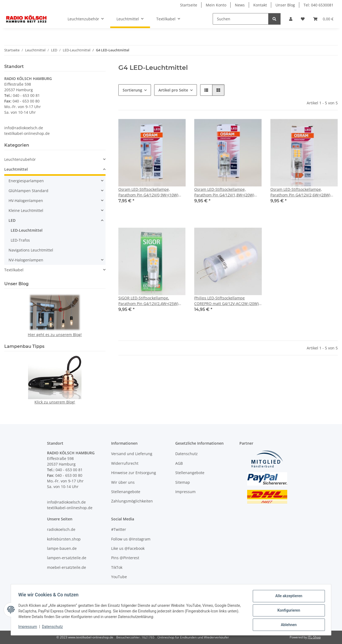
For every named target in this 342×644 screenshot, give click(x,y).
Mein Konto (216, 5)
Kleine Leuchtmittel (26, 210)
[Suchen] (241, 19)
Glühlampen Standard (28, 191)
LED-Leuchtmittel (27, 230)
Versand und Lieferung (132, 454)
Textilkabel (14, 270)
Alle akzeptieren (287, 597)
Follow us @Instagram (131, 539)
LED (12, 220)
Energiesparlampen (26, 181)
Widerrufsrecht (125, 463)
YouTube (119, 577)
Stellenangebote (126, 492)
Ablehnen (287, 625)
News (240, 5)
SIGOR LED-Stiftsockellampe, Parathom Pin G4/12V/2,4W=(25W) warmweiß (148, 301)
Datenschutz (54, 627)
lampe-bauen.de (62, 548)
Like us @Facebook (128, 548)
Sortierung (132, 90)
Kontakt (260, 5)
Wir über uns (123, 482)
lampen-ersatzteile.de (67, 558)
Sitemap (183, 482)
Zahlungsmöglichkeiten (132, 501)
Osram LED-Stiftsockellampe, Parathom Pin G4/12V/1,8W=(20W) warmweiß (224, 192)
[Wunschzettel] (303, 19)
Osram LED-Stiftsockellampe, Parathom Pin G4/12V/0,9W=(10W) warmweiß (148, 192)
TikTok (117, 567)
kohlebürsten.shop (64, 539)
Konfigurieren (287, 611)
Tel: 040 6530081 (318, 5)
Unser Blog (285, 5)
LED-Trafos (20, 240)
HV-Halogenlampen (26, 201)
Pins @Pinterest (125, 558)
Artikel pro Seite (173, 90)
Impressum (29, 627)
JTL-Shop (314, 637)
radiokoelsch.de (61, 529)
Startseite (189, 5)
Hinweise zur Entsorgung (134, 473)
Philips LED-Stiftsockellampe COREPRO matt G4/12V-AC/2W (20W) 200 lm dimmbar (226, 301)
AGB (179, 463)
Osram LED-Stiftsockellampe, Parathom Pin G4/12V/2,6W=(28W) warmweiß (300, 192)
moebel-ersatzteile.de (67, 567)
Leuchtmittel (16, 169)
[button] (291, 19)
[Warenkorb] (323, 19)
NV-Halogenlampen (26, 260)
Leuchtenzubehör (20, 159)
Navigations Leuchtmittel (31, 250)
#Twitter (119, 529)
